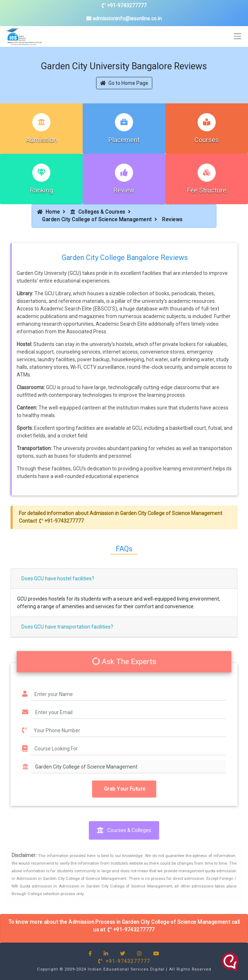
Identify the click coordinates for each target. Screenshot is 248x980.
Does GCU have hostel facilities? (58, 578)
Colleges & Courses (98, 212)
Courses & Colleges (124, 830)
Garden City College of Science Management (97, 219)
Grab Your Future (124, 789)
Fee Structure (207, 190)
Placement (124, 140)
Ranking (42, 190)
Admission (42, 140)
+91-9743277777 (124, 5)
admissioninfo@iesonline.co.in (124, 18)
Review (124, 190)
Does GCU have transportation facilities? (67, 627)
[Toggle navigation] (238, 36)
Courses (207, 140)
